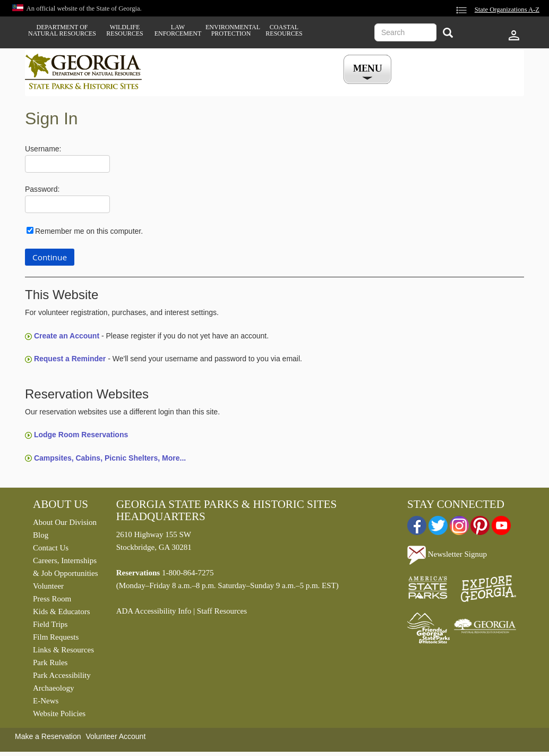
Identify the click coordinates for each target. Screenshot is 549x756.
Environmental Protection (231, 30)
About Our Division (65, 522)
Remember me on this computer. (89, 231)
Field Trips (50, 624)
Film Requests (56, 637)
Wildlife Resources (125, 30)
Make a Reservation (48, 736)
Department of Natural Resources (62, 30)
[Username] (67, 164)
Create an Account (67, 336)
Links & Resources (63, 650)
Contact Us (51, 548)
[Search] (448, 34)
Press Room (52, 599)
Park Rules (50, 662)
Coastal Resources (284, 30)
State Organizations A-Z (507, 10)
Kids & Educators (61, 611)
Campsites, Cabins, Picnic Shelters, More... (110, 458)
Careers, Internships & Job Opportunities (66, 567)
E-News (46, 701)
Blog (41, 535)
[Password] (67, 204)
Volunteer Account (115, 736)
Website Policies (59, 713)
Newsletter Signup (447, 554)
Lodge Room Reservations (81, 435)
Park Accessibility (62, 675)
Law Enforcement (178, 30)
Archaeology (53, 688)
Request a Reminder (70, 359)
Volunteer (48, 586)
